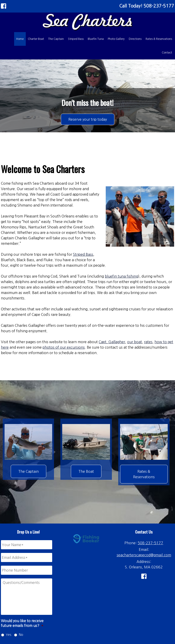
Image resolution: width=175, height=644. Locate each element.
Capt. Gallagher (112, 342)
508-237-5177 (150, 543)
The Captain (56, 39)
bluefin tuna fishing (121, 276)
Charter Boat (36, 39)
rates (148, 342)
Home (20, 39)
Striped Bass (76, 39)
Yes (9, 635)
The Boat (86, 471)
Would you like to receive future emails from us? (22, 623)
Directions (135, 39)
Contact (167, 53)
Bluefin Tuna (96, 39)
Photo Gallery (116, 39)
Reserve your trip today (88, 119)
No (21, 635)
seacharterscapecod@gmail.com (144, 555)
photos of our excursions (64, 347)
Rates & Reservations (159, 39)
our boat (135, 342)
